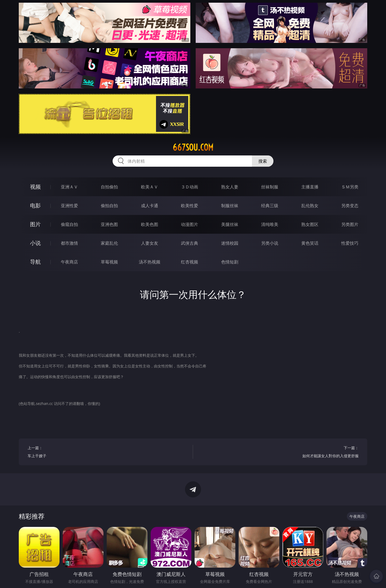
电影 (35, 205)
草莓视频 (109, 262)
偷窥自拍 (69, 224)
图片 (35, 224)
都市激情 (69, 243)
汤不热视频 (150, 262)
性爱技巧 (350, 243)
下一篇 (280, 453)
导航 (35, 262)
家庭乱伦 (109, 243)
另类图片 (350, 224)
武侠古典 (190, 243)
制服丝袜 (230, 206)
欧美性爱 (190, 206)
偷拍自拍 (109, 206)
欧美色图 (150, 224)
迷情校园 (230, 243)
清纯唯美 (270, 224)
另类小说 (270, 243)
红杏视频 (190, 262)
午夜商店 (69, 262)
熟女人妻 (230, 187)
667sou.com (193, 147)
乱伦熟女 (310, 206)
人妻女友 (150, 243)
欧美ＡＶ (150, 187)
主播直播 (310, 187)
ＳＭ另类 (350, 187)
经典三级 (270, 206)
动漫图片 (190, 224)
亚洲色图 (109, 224)
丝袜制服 (270, 187)
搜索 (263, 161)
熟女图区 (310, 224)
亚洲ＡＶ (69, 187)
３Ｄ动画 (190, 187)
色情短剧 (230, 262)
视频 (35, 187)
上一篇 (106, 453)
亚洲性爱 (69, 206)
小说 (35, 243)
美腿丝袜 (230, 224)
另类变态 (350, 206)
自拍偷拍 (109, 187)
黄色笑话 (310, 243)
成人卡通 (150, 206)
